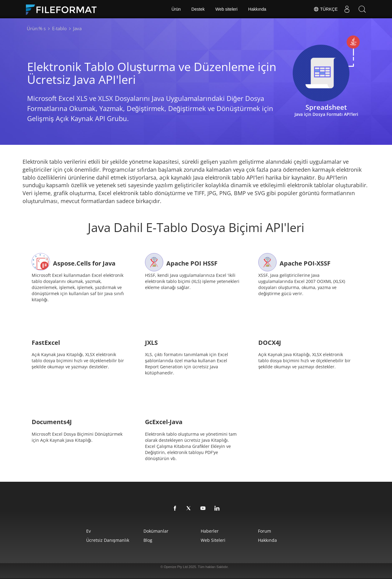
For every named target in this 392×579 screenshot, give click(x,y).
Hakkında (257, 9)
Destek (198, 9)
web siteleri (213, 540)
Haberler (210, 531)
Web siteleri (226, 9)
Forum (265, 531)
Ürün (176, 9)
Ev (88, 531)
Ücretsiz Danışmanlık (108, 540)
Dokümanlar (156, 531)
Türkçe (325, 9)
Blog (148, 540)
